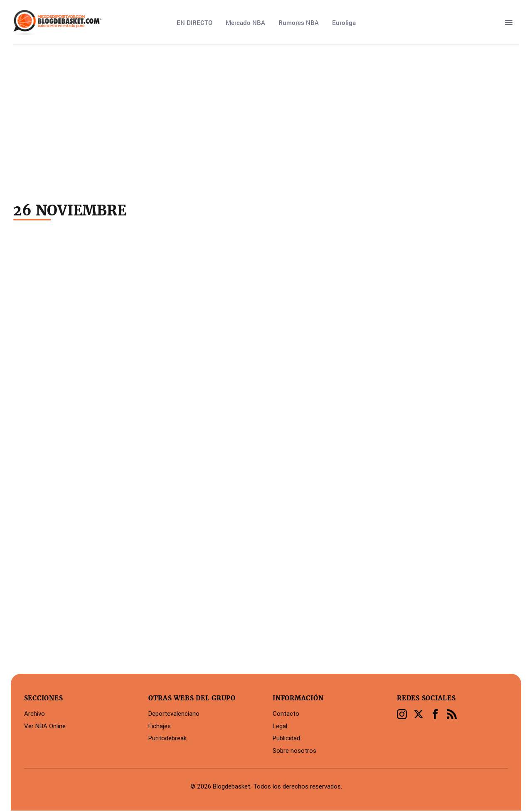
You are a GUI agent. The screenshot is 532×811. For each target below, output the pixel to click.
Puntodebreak (167, 738)
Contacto (286, 713)
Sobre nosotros (294, 750)
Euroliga (344, 22)
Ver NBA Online (45, 726)
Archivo (34, 713)
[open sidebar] (509, 22)
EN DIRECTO (195, 22)
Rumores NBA (299, 22)
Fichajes (160, 726)
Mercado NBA (245, 22)
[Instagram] (402, 714)
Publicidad (286, 738)
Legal (280, 726)
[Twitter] (419, 714)
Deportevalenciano (174, 713)
